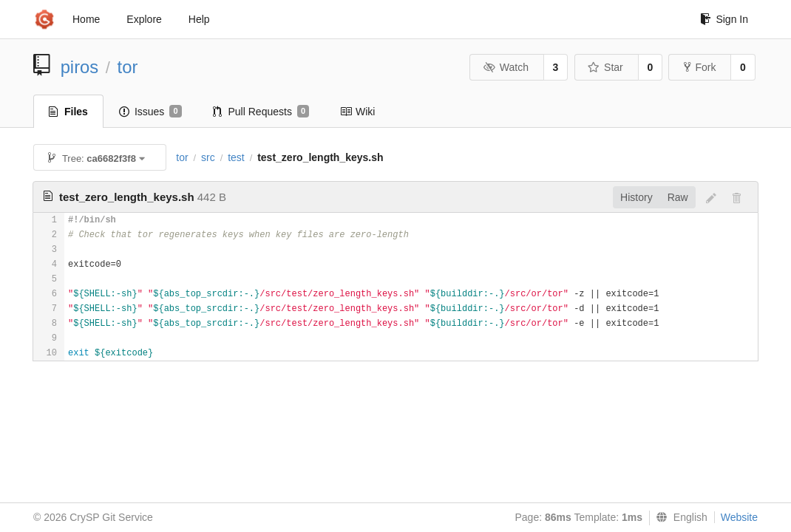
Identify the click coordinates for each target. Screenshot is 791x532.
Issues (150, 112)
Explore (144, 19)
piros (80, 67)
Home (86, 19)
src (208, 157)
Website (739, 517)
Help (199, 19)
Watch (506, 67)
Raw (678, 197)
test (236, 157)
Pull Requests (261, 112)
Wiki (357, 112)
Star (605, 67)
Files (68, 112)
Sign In (724, 19)
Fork (700, 67)
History (636, 197)
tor (128, 67)
